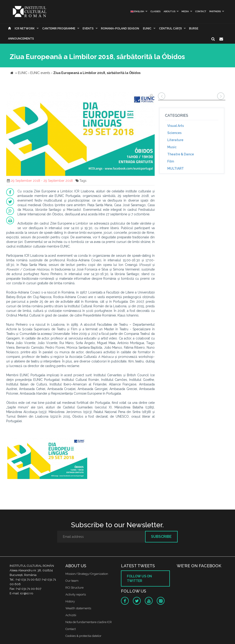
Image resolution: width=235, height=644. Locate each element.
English (137, 11)
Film (171, 161)
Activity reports (76, 594)
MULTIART (176, 168)
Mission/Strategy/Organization (87, 574)
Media (185, 11)
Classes (155, 11)
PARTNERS (215, 11)
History (70, 601)
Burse (194, 28)
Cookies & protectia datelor (83, 636)
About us (169, 11)
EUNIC (147, 28)
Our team (72, 581)
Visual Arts (176, 126)
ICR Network (25, 28)
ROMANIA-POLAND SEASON (120, 28)
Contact (201, 11)
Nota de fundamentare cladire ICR (89, 622)
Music (172, 147)
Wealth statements (78, 608)
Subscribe (161, 537)
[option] (47, 459)
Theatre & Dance (181, 154)
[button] (151, 96)
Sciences (174, 133)
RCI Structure (74, 588)
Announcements (21, 39)
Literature (175, 140)
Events (88, 28)
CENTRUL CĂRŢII (170, 28)
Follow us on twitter (139, 578)
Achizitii (71, 615)
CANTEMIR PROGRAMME (59, 28)
